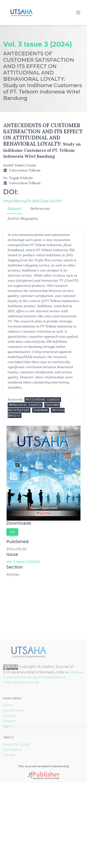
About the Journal (16, 808)
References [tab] (40, 209)
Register (10, 785)
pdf (12, 532)
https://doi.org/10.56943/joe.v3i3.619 (32, 201)
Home (8, 769)
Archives (9, 779)
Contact (9, 819)
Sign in (8, 790)
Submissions (12, 813)
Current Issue (13, 774)
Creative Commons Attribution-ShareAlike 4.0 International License (43, 741)
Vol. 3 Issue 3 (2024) (23, 562)
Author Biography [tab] (23, 219)
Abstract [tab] (15, 209)
